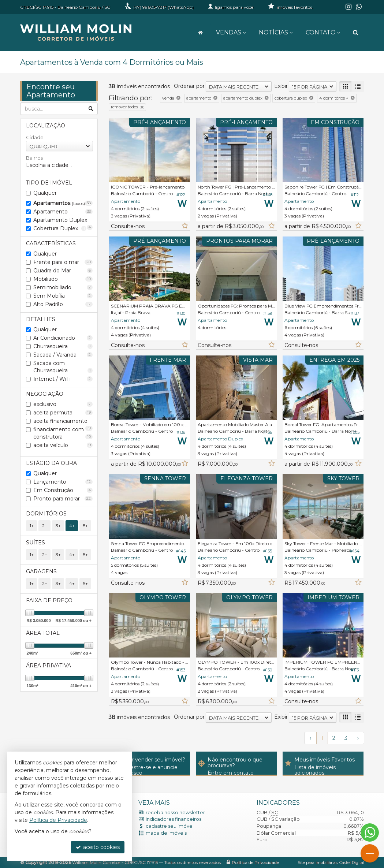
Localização (46, 126)
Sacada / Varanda (63, 355)
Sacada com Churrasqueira (63, 367)
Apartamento (63, 212)
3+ (58, 526)
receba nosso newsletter (175, 812)
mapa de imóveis (166, 833)
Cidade (35, 137)
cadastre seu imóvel (170, 826)
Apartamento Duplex (63, 220)
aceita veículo (63, 445)
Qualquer (45, 193)
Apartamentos (63, 203)
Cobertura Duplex (60, 228)
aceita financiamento (63, 421)
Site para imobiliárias (318, 863)
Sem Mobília (63, 296)
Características (51, 243)
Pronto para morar (63, 499)
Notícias (276, 32)
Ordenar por (189, 86)
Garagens (41, 571)
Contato (323, 32)
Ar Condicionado (63, 338)
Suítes (36, 543)
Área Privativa (49, 666)
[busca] (356, 33)
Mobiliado (63, 279)
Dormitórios (46, 514)
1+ (32, 526)
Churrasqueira (63, 346)
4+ (72, 526)
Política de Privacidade (255, 862)
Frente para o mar (63, 262)
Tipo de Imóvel (49, 183)
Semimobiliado (63, 287)
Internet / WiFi (63, 379)
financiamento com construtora (63, 433)
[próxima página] (358, 738)
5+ (85, 526)
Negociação (45, 394)
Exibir (281, 86)
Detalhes (41, 319)
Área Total (43, 633)
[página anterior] (310, 738)
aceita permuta (63, 413)
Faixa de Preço (49, 600)
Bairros (34, 158)
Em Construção (63, 490)
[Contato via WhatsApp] (370, 832)
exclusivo (63, 404)
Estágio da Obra (51, 463)
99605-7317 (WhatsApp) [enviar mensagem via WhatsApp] (163, 7)
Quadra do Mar (63, 271)
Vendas (231, 32)
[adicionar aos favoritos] (184, 226)
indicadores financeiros (174, 819)
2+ (45, 526)
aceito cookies (98, 847)
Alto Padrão (63, 304)
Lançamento (63, 482)
